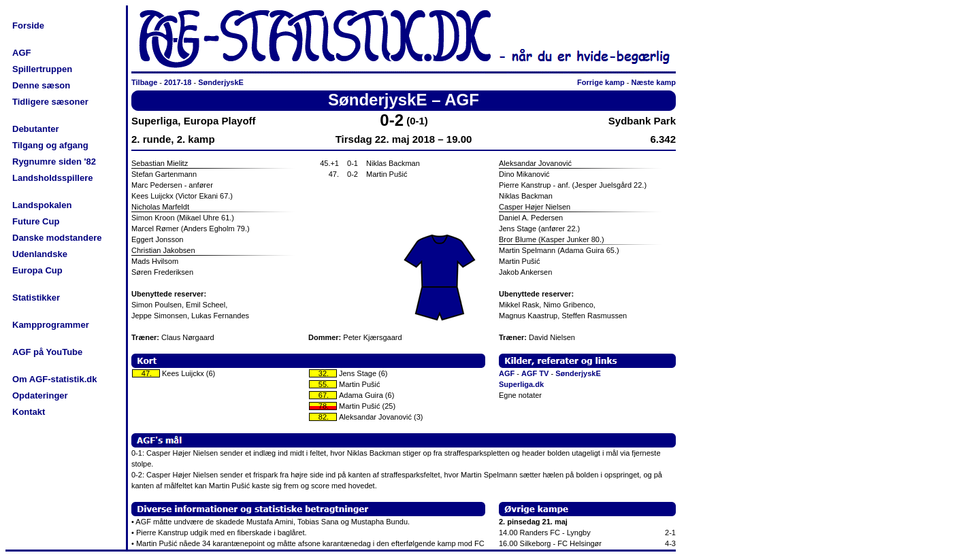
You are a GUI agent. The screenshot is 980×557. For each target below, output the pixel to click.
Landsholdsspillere (52, 178)
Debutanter (36, 129)
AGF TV (535, 373)
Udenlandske (40, 254)
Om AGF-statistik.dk (54, 379)
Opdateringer (40, 395)
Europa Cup (37, 270)
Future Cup (36, 221)
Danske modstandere (57, 238)
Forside (28, 26)
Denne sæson (41, 85)
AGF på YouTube (47, 352)
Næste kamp (654, 82)
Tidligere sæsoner (50, 102)
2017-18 (178, 82)
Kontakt (29, 412)
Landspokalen (42, 205)
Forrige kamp (601, 82)
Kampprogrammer (51, 325)
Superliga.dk (521, 384)
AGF (21, 53)
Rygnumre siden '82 (54, 162)
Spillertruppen (42, 69)
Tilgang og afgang (50, 145)
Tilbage (144, 82)
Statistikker (36, 298)
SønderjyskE (221, 82)
